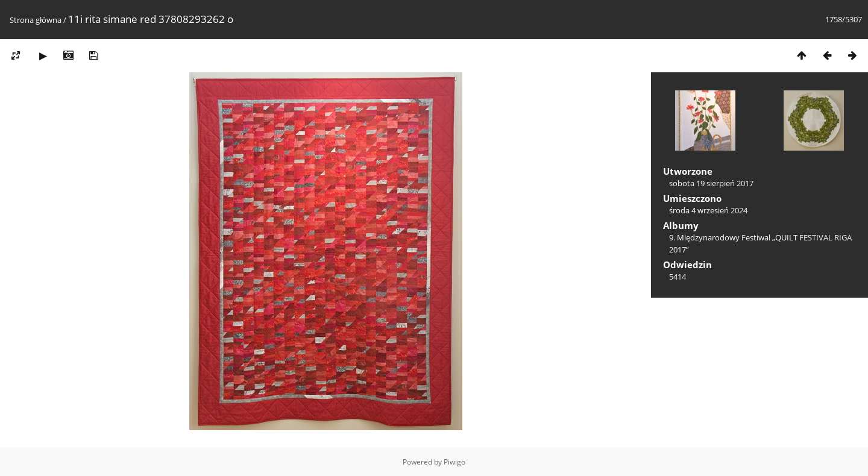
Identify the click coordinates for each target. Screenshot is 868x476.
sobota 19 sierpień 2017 (711, 183)
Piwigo (454, 462)
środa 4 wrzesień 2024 (708, 210)
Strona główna (36, 20)
